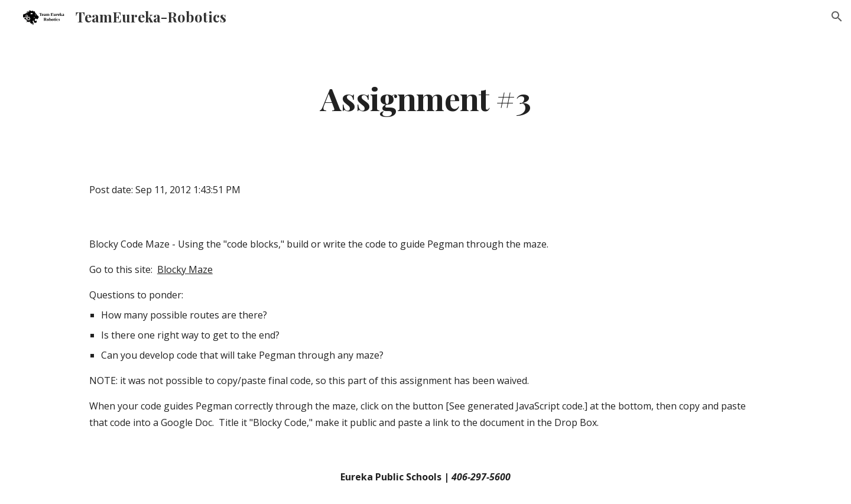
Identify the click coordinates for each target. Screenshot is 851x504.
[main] (425, 98)
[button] (837, 17)
